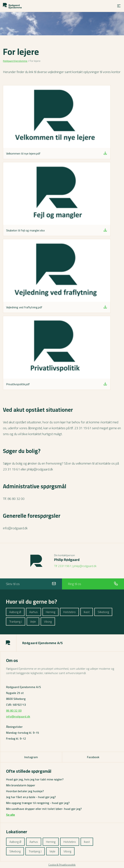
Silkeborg (103, 612)
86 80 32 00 (14, 711)
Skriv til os (31, 584)
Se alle (10, 815)
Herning (51, 612)
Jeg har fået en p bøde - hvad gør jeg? (31, 797)
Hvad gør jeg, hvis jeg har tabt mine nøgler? (35, 779)
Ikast (87, 612)
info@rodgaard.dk (18, 716)
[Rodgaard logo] (12, 6)
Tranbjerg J (16, 621)
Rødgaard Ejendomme (15, 61)
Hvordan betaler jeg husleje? (25, 791)
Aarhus (33, 612)
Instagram (31, 757)
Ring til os (93, 584)
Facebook (93, 757)
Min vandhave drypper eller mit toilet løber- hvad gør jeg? (44, 809)
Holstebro (69, 612)
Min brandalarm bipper (21, 785)
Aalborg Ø (15, 612)
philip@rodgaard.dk (85, 566)
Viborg (48, 621)
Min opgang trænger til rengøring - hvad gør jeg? (38, 803)
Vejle (33, 621)
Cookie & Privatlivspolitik (62, 865)
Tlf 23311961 (63, 566)
